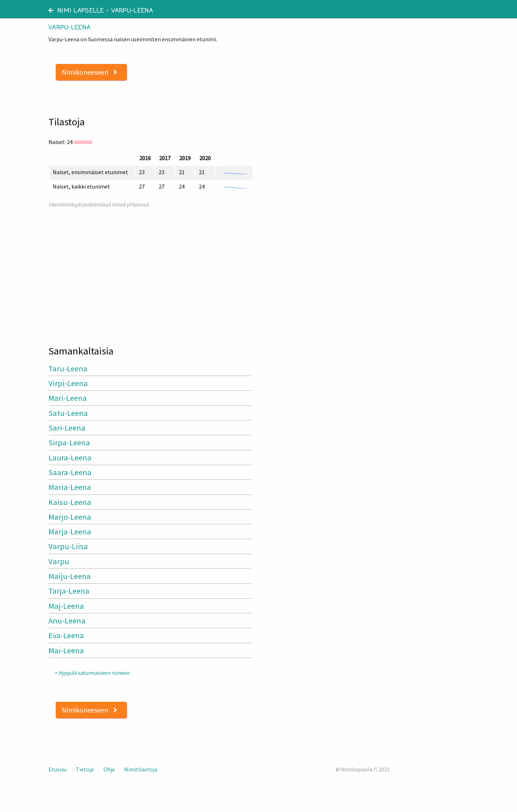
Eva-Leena (66, 635)
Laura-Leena (70, 458)
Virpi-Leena (68, 383)
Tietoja (85, 769)
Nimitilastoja (141, 769)
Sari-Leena (67, 428)
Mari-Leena (68, 398)
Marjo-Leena (70, 517)
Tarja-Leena (69, 591)
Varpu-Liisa (68, 546)
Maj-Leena (66, 606)
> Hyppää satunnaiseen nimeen (92, 673)
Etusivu (57, 769)
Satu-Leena (68, 413)
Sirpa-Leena (69, 442)
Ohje (109, 769)
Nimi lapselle (76, 11)
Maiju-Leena (70, 576)
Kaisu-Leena (70, 502)
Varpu (59, 561)
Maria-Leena (70, 487)
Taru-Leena (68, 368)
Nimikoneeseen (89, 72)
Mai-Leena (66, 650)
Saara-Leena (70, 472)
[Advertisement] (151, 273)
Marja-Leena (70, 532)
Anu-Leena (67, 621)
